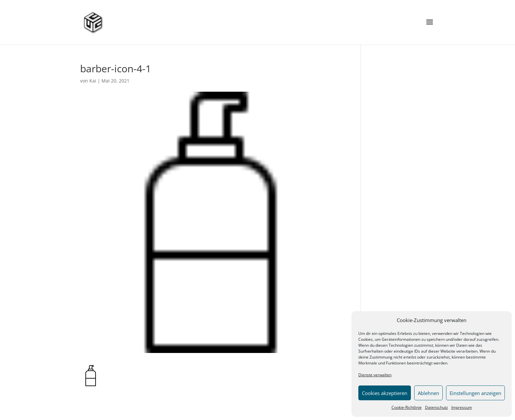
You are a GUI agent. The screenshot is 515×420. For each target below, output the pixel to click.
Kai (93, 81)
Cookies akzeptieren (385, 393)
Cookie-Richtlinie (407, 407)
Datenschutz (437, 407)
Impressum (462, 407)
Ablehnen (428, 393)
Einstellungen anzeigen (475, 393)
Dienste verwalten (375, 375)
